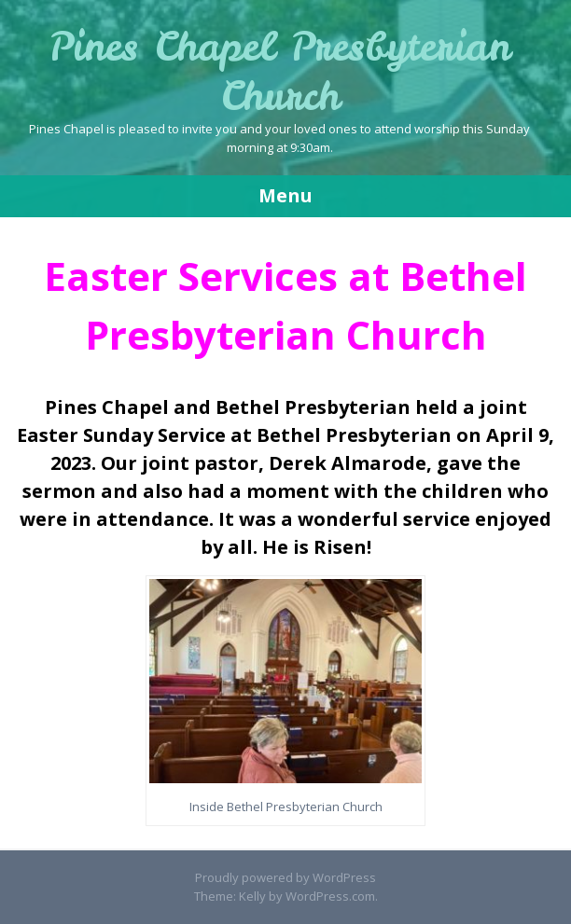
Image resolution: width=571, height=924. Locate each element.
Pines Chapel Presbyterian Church (279, 71)
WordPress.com (330, 896)
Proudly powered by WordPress (285, 877)
